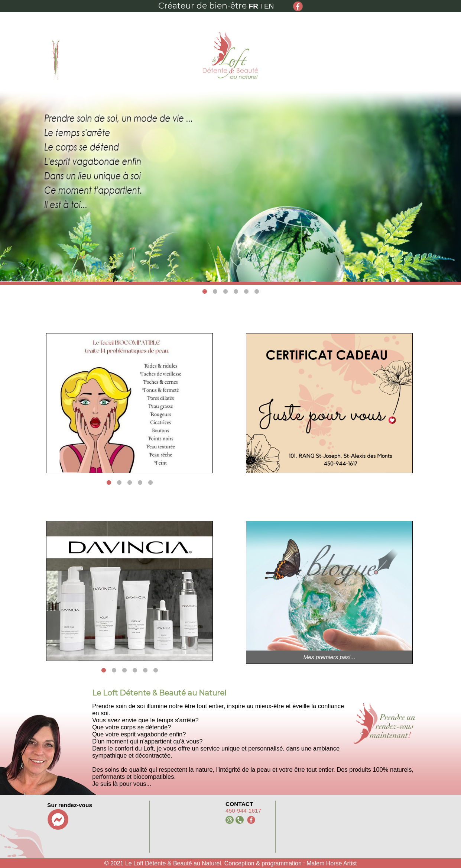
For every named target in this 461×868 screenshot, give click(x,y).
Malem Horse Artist (332, 863)
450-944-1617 (243, 811)
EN (269, 6)
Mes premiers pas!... (329, 657)
